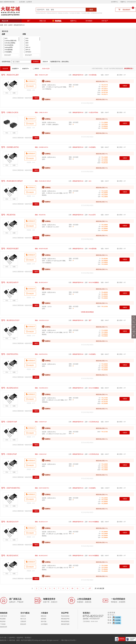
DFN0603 (27, 52)
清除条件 (45, 62)
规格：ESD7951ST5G (41, 354)
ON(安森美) (7, 52)
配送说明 (23, 624)
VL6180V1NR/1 (86, 13)
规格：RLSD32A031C (41, 556)
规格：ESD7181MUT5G (42, 488)
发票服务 (44, 619)
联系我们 (28, 638)
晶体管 (10, 25)
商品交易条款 (65, 616)
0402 (26, 41)
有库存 (36, 69)
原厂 (29, 21)
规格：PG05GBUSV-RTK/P (43, 181)
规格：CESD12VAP (41, 454)
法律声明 (12, 638)
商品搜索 (3, 619)
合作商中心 (115, 2)
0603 (26, 43)
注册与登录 (4, 616)
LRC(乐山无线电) (9, 43)
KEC (5, 38)
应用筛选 (36, 62)
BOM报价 (89, 21)
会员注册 (22, 2)
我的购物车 (125, 9)
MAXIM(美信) (8, 45)
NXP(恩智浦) (8, 50)
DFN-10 (27, 47)
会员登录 (29, 2)
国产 (90, 320)
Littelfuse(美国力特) (10, 41)
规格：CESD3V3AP (41, 422)
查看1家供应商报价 (88, 312)
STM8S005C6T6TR (97, 13)
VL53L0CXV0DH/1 (75, 13)
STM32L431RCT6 (52, 13)
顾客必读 (44, 616)
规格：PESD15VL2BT (41, 75)
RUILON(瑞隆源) (94, 282)
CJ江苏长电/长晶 (94, 422)
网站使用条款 (65, 621)
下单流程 (3, 624)
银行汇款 (23, 619)
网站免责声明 (65, 619)
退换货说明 (4, 627)
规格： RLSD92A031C (42, 388)
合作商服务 (44, 624)
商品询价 (3, 621)
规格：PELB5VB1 (40, 215)
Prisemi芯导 (92, 215)
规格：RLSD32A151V (41, 522)
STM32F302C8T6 (41, 13)
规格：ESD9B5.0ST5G (42, 147)
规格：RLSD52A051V (41, 282)
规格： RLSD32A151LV (42, 320)
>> (83, 588)
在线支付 (23, 616)
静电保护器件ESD (19, 25)
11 (77, 588)
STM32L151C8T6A (63, 13)
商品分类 (5, 21)
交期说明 (23, 621)
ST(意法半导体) (93, 112)
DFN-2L (27, 50)
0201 (26, 38)
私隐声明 (20, 638)
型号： (10, 75)
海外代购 (44, 621)
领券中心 (73, 21)
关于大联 (3, 638)
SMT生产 (105, 21)
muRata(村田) (8, 47)
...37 (89, 588)
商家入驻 (43, 21)
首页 (6, 25)
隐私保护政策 (65, 624)
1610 (26, 45)
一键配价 (36, 98)
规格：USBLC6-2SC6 (41, 112)
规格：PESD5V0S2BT (41, 249)
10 (72, 588)
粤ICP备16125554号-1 (69, 640)
